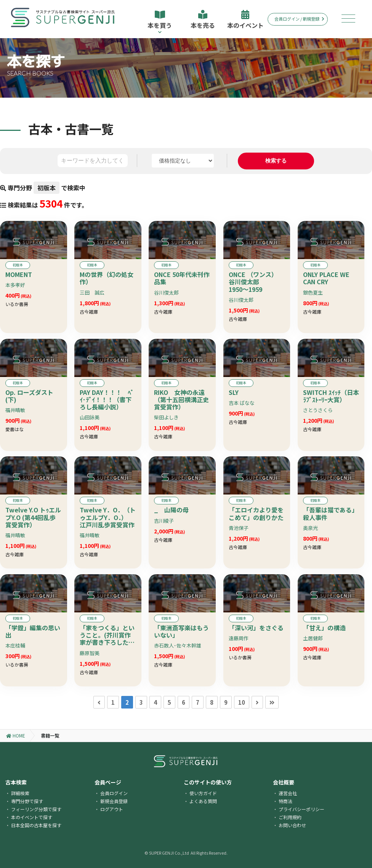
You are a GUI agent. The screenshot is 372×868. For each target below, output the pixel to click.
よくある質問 (203, 801)
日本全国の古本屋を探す (36, 825)
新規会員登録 (114, 801)
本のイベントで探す (32, 817)
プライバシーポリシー (301, 809)
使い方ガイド (203, 793)
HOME (16, 735)
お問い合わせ (292, 825)
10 (242, 702)
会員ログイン (114, 793)
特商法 (285, 801)
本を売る (203, 20)
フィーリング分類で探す (36, 809)
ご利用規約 (290, 817)
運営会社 (288, 793)
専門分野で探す (27, 801)
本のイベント (245, 20)
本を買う (160, 22)
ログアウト (112, 809)
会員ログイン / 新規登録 (299, 19)
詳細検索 (20, 793)
